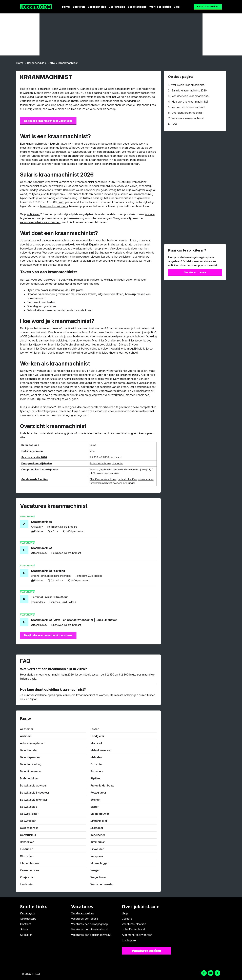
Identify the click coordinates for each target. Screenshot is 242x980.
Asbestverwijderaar (32, 743)
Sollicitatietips (137, 7)
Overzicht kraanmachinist (187, 113)
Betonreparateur (30, 757)
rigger (132, 483)
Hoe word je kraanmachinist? (190, 102)
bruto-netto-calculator (54, 206)
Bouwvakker (28, 821)
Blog (176, 7)
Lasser (95, 729)
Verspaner (97, 856)
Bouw (51, 63)
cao (86, 190)
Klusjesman (27, 877)
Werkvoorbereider (102, 884)
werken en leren (30, 353)
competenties (70, 375)
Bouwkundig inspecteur (35, 793)
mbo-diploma (116, 336)
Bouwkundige (29, 807)
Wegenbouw (98, 877)
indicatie (150, 214)
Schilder (96, 800)
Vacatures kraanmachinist (188, 118)
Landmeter (27, 884)
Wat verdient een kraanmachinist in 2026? (53, 669)
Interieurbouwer (30, 863)
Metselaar (97, 757)
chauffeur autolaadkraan (87, 156)
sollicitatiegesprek (54, 194)
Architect (26, 736)
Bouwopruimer (29, 814)
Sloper (95, 807)
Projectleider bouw (102, 785)
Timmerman (98, 842)
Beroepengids (97, 7)
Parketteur (97, 771)
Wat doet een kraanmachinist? (190, 96)
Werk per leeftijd (160, 7)
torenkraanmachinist (54, 156)
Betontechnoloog (31, 764)
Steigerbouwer (100, 814)
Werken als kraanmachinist (188, 107)
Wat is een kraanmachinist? (188, 85)
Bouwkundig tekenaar (34, 800)
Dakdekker (27, 842)
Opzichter (97, 764)
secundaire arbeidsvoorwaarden (40, 222)
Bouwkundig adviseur (33, 785)
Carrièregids (117, 7)
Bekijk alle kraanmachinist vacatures (48, 121)
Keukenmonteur (30, 870)
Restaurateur (98, 793)
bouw (76, 148)
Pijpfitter (96, 778)
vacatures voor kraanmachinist (114, 411)
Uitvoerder (97, 849)
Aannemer (27, 729)
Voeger (95, 870)
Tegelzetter (98, 835)
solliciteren (34, 214)
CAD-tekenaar (29, 828)
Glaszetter (26, 856)
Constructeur (28, 835)
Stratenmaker (99, 821)
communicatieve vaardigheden (137, 383)
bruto (61, 202)
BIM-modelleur (29, 778)
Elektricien (27, 849)
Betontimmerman (31, 771)
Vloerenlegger (99, 863)
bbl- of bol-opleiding (84, 349)
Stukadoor (97, 828)
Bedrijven (79, 7)
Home (66, 7)
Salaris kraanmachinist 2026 (189, 90)
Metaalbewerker (101, 750)
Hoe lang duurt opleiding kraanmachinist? (53, 689)
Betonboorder (29, 750)
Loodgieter (97, 736)
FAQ (174, 124)
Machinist (96, 743)
